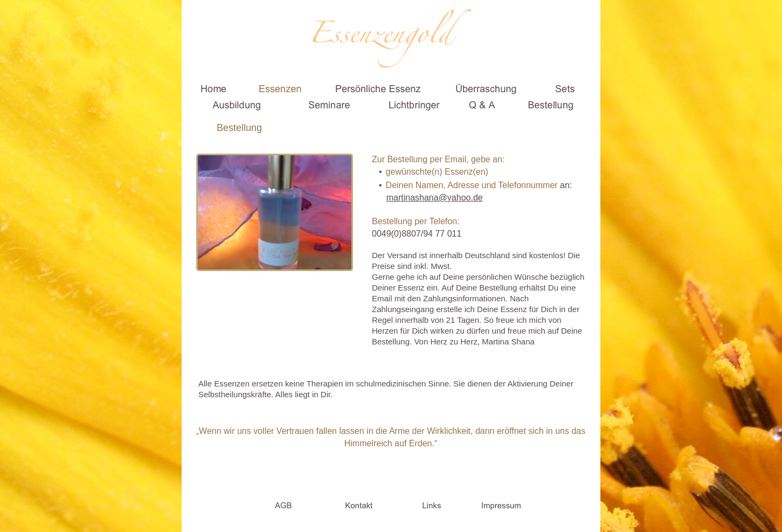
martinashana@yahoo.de (435, 198)
